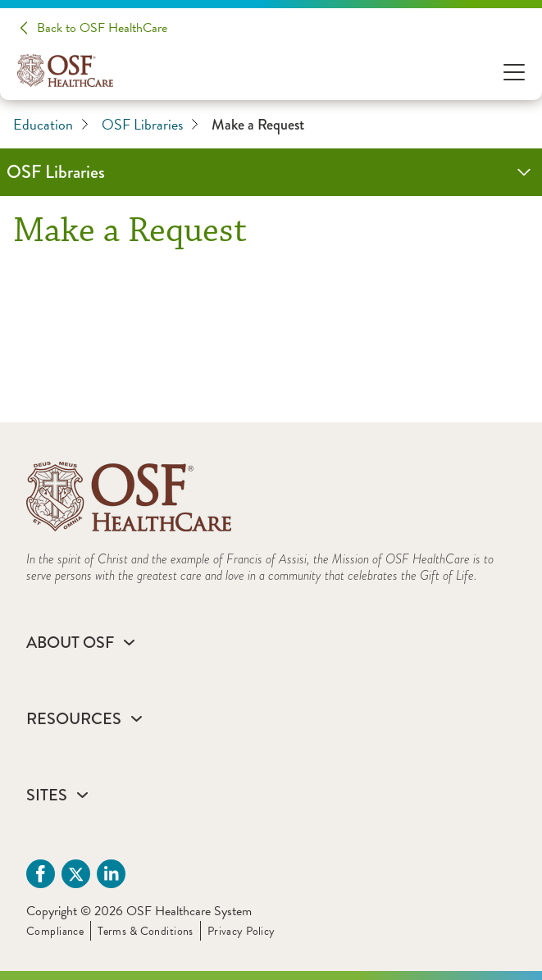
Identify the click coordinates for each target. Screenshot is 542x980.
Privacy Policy (241, 931)
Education (51, 125)
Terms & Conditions (146, 931)
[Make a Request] (271, 323)
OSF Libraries (150, 125)
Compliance (55, 931)
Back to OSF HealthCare (102, 28)
